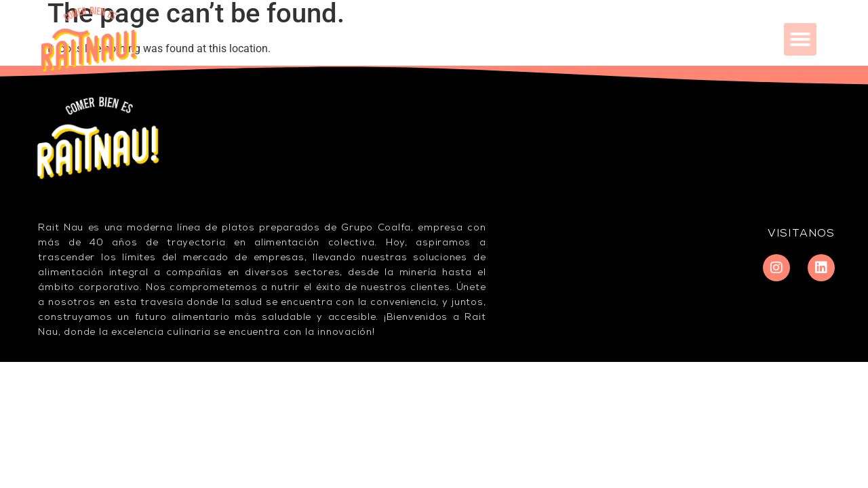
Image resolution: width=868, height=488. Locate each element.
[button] (800, 39)
